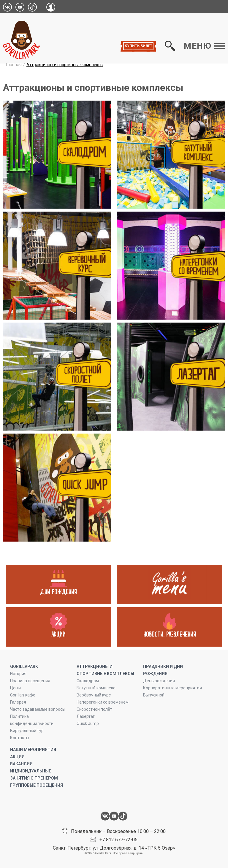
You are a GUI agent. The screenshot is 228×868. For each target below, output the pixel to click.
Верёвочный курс (94, 695)
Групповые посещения (37, 785)
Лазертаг (86, 716)
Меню (204, 46)
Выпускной (154, 695)
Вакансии (21, 764)
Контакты (20, 738)
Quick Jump (88, 723)
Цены (15, 688)
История (18, 674)
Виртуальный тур (27, 731)
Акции (17, 757)
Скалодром (88, 681)
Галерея (18, 702)
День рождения (159, 681)
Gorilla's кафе (23, 695)
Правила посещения (30, 681)
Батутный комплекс (96, 688)
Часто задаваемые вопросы (38, 709)
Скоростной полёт (94, 709)
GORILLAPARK (24, 667)
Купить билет (138, 46)
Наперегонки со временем (103, 702)
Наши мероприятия (33, 750)
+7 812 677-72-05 (118, 840)
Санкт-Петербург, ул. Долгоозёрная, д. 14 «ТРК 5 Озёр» (114, 848)
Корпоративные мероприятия (172, 688)
